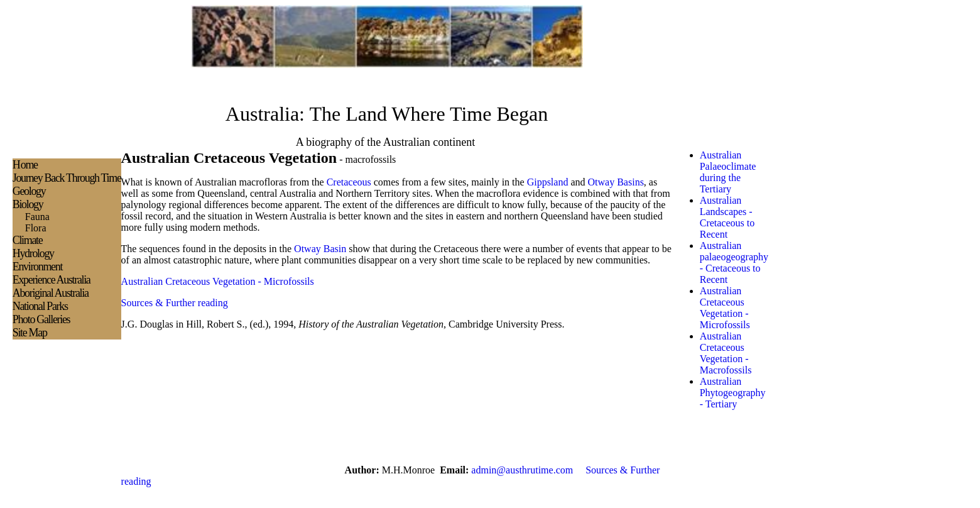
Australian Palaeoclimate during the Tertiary (728, 172)
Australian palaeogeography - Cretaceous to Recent (734, 262)
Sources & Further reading (175, 303)
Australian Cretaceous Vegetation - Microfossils (218, 281)
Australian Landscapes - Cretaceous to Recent (727, 217)
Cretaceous (349, 182)
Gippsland (548, 182)
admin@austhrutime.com (522, 470)
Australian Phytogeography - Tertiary (733, 393)
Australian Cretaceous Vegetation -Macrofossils (726, 353)
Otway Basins (616, 182)
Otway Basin (321, 249)
